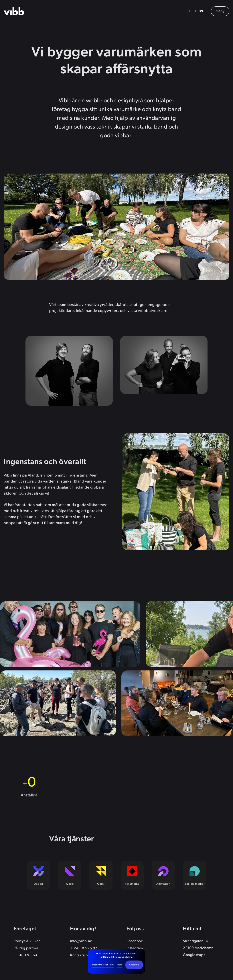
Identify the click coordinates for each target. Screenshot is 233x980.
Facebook (135, 941)
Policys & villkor (27, 941)
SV (202, 11)
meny (220, 11)
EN (188, 11)
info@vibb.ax (81, 941)
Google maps (194, 955)
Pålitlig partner (26, 948)
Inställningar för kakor (103, 965)
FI (195, 11)
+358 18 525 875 (85, 948)
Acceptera (134, 965)
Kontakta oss (80, 955)
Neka (120, 965)
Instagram (135, 948)
